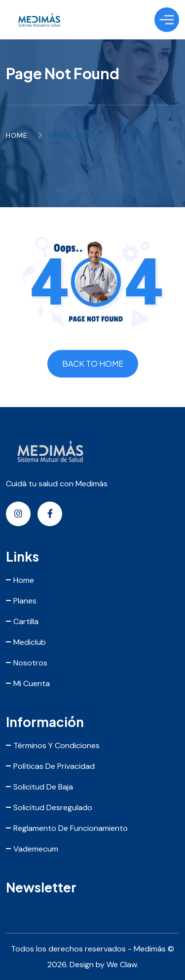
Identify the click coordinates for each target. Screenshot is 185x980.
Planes (25, 601)
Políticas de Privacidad (54, 766)
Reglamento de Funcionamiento (71, 828)
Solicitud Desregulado (53, 807)
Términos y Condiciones (56, 745)
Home (17, 135)
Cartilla (26, 621)
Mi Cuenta (32, 683)
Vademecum (36, 849)
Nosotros (30, 663)
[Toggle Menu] (167, 19)
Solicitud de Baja (43, 787)
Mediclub (30, 642)
